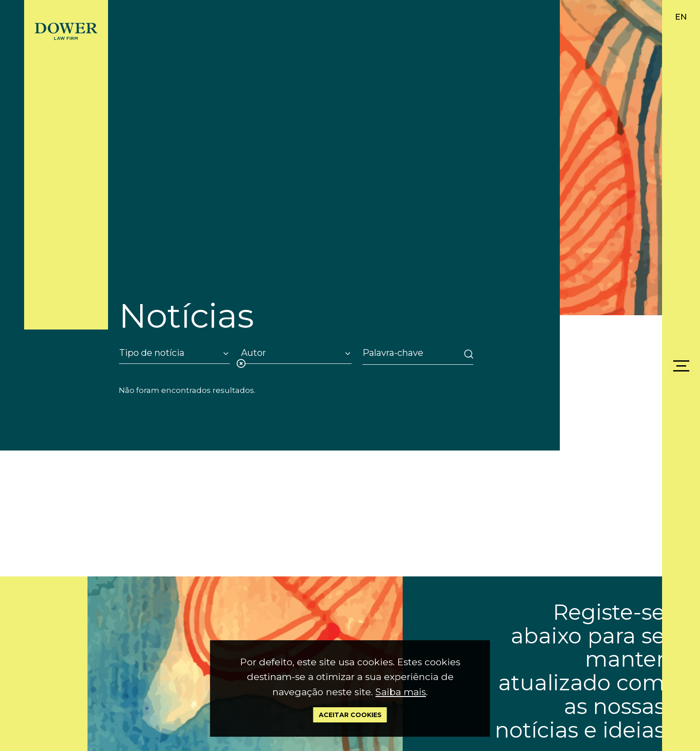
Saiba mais (401, 692)
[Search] (410, 353)
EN (681, 17)
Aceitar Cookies (350, 715)
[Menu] (681, 366)
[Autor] (296, 353)
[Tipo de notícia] (174, 353)
